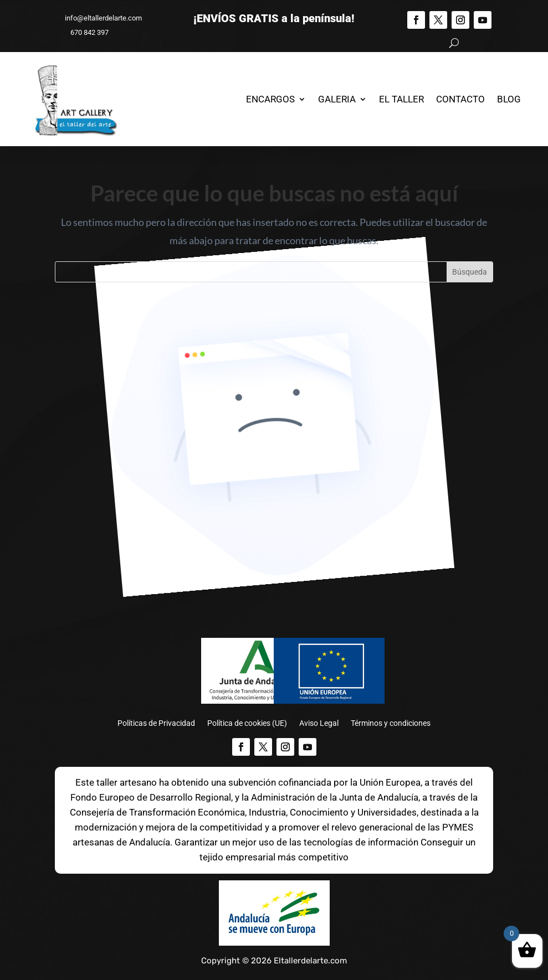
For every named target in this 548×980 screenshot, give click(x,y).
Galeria (337, 99)
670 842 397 (84, 32)
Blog (509, 99)
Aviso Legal (319, 723)
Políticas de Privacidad (156, 723)
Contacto (460, 99)
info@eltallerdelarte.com (98, 18)
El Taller (401, 99)
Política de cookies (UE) (247, 723)
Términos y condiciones (391, 723)
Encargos (270, 99)
